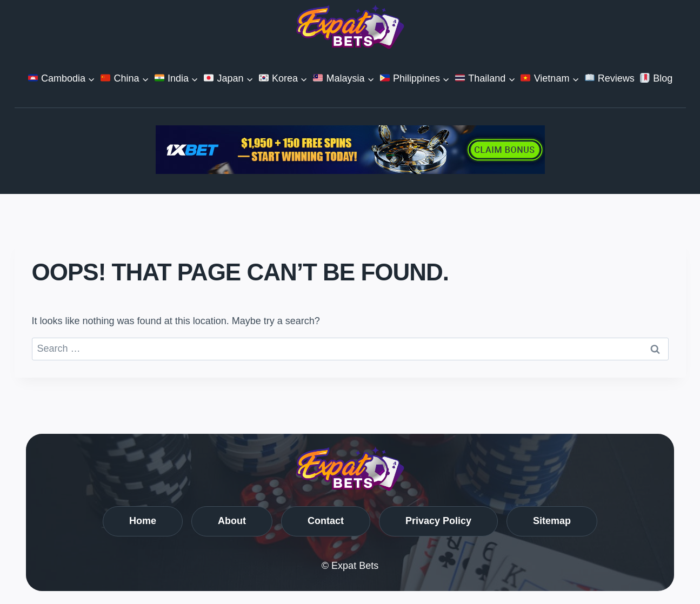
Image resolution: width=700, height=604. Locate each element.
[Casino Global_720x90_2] (350, 150)
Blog (656, 78)
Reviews (610, 78)
